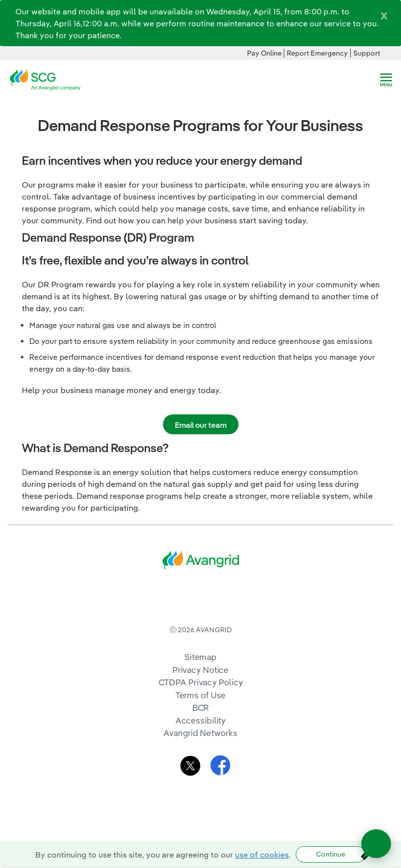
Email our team (201, 425)
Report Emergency (317, 53)
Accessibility (201, 761)
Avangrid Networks (200, 773)
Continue (331, 854)
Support (367, 53)
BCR (201, 748)
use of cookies (262, 855)
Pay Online (264, 53)
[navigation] (386, 80)
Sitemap (200, 698)
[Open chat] (376, 844)
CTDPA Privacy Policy (201, 723)
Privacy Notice (200, 710)
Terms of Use (201, 736)
